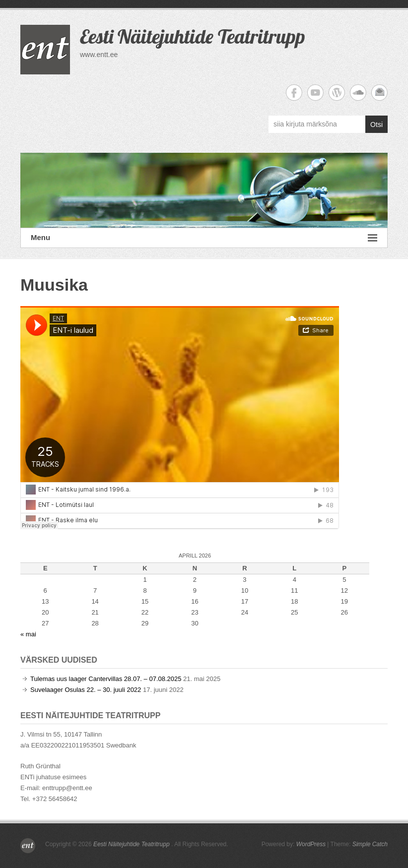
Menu (204, 238)
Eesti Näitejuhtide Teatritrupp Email (379, 93)
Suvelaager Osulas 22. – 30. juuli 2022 (86, 690)
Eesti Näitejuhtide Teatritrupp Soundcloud (358, 93)
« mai (28, 634)
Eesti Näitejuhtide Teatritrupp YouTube (315, 93)
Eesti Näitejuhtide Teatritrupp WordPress (337, 93)
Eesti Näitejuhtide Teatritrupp (193, 36)
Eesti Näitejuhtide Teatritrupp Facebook (294, 93)
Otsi (376, 124)
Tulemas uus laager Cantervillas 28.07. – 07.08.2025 (106, 679)
